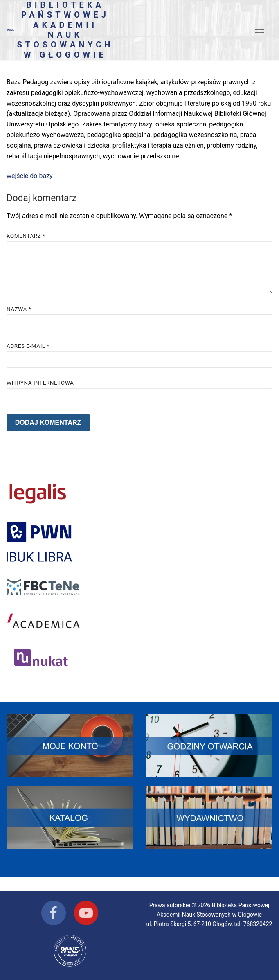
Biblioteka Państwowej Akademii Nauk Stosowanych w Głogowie (65, 30)
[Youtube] (86, 913)
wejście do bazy (30, 176)
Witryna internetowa (40, 383)
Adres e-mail (28, 346)
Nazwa (19, 309)
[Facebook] (53, 913)
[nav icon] (259, 30)
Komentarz (26, 236)
